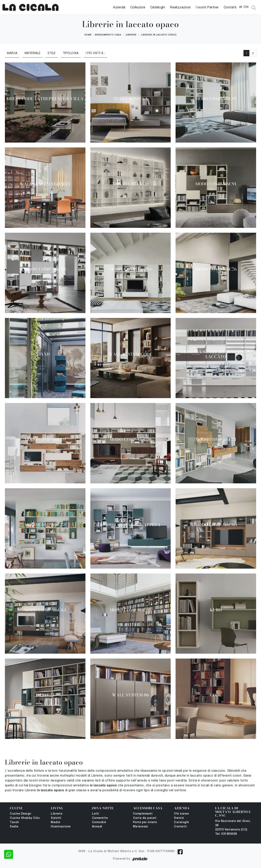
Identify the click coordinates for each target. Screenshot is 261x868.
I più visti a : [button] (95, 53)
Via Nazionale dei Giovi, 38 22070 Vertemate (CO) (233, 825)
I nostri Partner (207, 7)
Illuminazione (61, 827)
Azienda (119, 7)
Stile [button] (52, 53)
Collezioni (138, 7)
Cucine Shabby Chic (25, 818)
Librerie (131, 35)
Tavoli (14, 822)
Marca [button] (12, 53)
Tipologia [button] (71, 53)
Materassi (141, 827)
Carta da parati (145, 818)
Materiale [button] (33, 53)
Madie (55, 822)
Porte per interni (145, 822)
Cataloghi (158, 7)
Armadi (97, 827)
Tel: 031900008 (226, 834)
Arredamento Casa (108, 35)
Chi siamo (181, 814)
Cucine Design (20, 814)
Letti (96, 814)
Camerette (100, 818)
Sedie (14, 827)
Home (88, 35)
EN (246, 7)
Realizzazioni (180, 7)
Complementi (143, 814)
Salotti (56, 818)
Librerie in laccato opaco (159, 35)
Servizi (179, 818)
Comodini (99, 822)
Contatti (230, 7)
